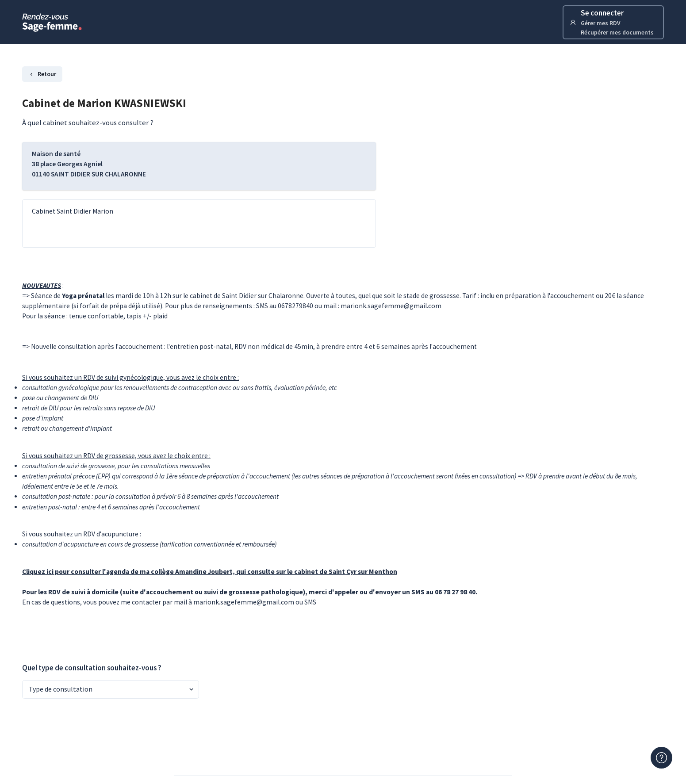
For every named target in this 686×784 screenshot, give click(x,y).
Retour (42, 74)
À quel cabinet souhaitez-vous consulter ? (88, 122)
